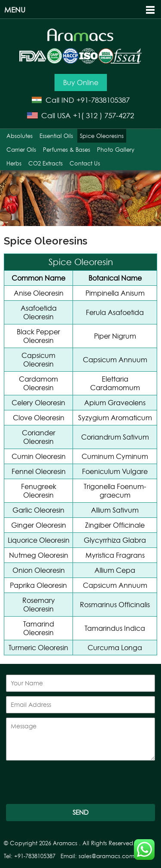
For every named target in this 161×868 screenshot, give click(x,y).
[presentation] (71, 783)
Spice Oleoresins (102, 136)
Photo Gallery (116, 150)
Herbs (14, 163)
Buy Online (81, 83)
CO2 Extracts (46, 163)
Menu (15, 10)
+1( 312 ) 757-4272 (103, 115)
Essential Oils (56, 136)
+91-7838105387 (103, 100)
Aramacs (65, 843)
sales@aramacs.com (106, 856)
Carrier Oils (21, 150)
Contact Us (85, 163)
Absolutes (20, 136)
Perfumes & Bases (67, 150)
